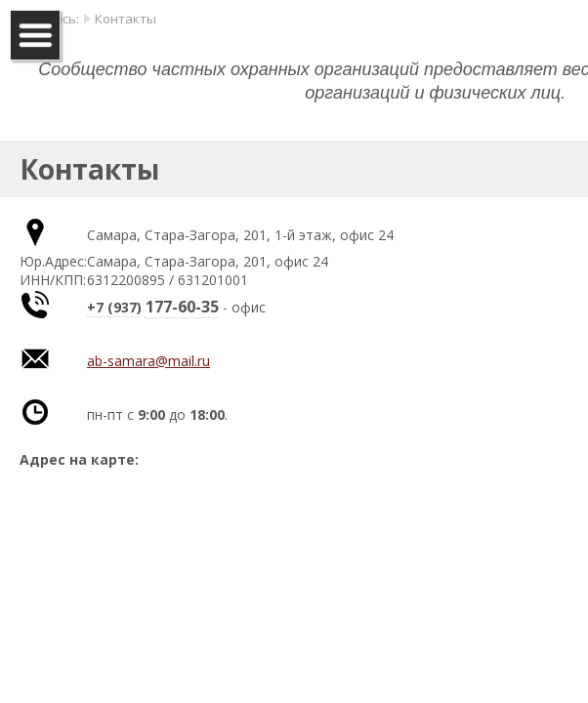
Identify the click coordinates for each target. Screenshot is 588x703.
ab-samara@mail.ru (148, 361)
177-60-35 (182, 307)
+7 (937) (116, 307)
